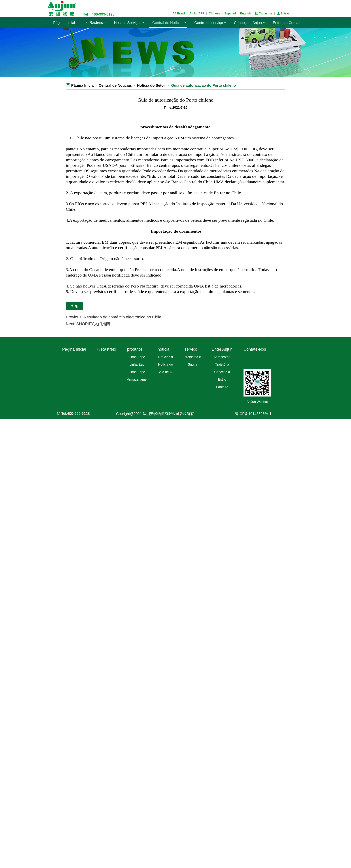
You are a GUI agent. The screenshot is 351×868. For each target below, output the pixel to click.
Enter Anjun (222, 349)
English (246, 13)
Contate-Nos (255, 349)
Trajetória (222, 365)
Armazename (137, 379)
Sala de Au (166, 372)
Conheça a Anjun (249, 23)
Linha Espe (137, 357)
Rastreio (95, 22)
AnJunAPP (197, 13)
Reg (74, 306)
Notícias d (165, 357)
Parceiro (222, 387)
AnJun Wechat (257, 402)
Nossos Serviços (129, 23)
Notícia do (166, 365)
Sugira (193, 365)
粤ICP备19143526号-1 (253, 414)
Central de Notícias (169, 23)
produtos (135, 349)
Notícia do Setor (151, 85)
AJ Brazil (179, 13)
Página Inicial (64, 23)
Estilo (222, 379)
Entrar (283, 13)
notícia (164, 349)
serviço (191, 349)
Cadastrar (264, 13)
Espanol (230, 13)
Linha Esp (137, 365)
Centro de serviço (210, 23)
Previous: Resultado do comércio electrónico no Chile (114, 317)
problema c (193, 357)
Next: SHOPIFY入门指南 (88, 324)
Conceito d (222, 372)
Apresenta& (222, 357)
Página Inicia (80, 85)
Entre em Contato (287, 23)
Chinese (214, 13)
